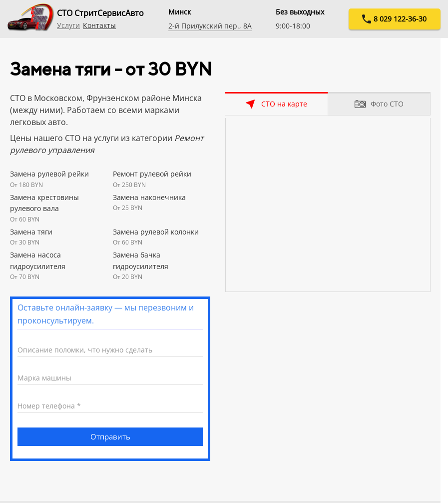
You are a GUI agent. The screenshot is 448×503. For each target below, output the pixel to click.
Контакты (99, 25)
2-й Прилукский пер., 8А (210, 26)
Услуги (68, 25)
